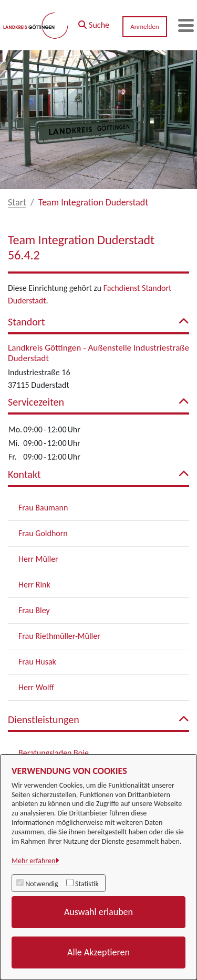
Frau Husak (37, 662)
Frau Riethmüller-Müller (59, 636)
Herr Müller (38, 559)
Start (17, 202)
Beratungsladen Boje (54, 753)
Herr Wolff (36, 687)
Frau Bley (34, 610)
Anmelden (144, 26)
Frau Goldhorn (43, 533)
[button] (94, 23)
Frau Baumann (43, 508)
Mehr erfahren (33, 861)
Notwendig (42, 884)
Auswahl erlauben (98, 912)
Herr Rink (34, 585)
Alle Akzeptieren (98, 952)
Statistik (87, 884)
